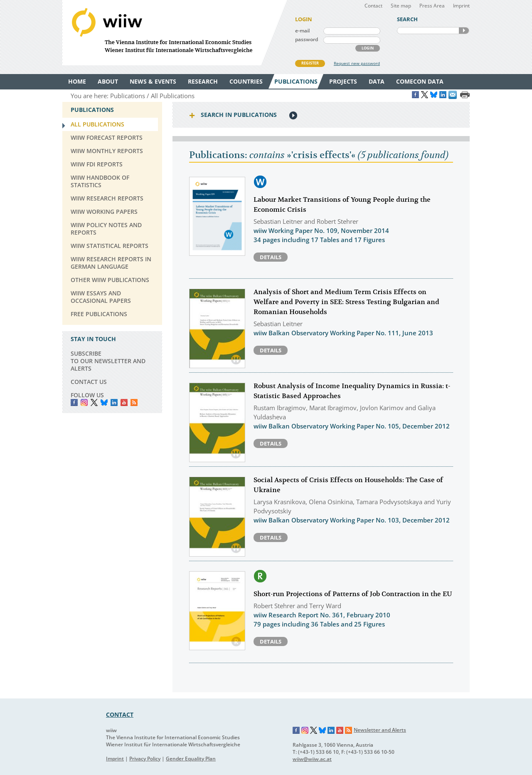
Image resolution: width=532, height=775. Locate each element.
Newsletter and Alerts (380, 730)
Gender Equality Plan (191, 759)
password (307, 39)
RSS (134, 402)
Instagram (305, 730)
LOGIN (368, 48)
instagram (84, 402)
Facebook (74, 402)
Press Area (432, 6)
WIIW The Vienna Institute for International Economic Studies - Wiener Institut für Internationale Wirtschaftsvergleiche (175, 33)
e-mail (302, 31)
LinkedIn (114, 402)
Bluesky (104, 402)
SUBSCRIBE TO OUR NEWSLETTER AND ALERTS (108, 361)
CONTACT (120, 714)
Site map (401, 6)
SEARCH (464, 31)
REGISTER (310, 63)
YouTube (124, 402)
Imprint (461, 6)
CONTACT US (89, 382)
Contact (373, 6)
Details (271, 257)
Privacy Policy (145, 759)
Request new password (357, 63)
